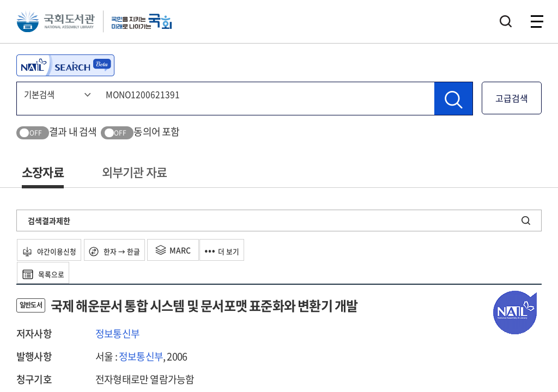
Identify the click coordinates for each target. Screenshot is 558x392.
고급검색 (512, 98)
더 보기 (247, 250)
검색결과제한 (49, 220)
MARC (193, 250)
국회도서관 (60, 24)
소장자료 (43, 172)
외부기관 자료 (134, 172)
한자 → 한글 (129, 250)
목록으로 (49, 273)
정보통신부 (117, 333)
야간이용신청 (55, 250)
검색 (506, 24)
